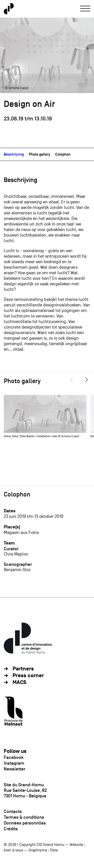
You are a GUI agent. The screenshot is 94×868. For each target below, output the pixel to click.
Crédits (11, 829)
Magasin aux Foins (21, 533)
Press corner (28, 676)
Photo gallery (39, 154)
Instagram (14, 763)
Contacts (13, 811)
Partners (23, 669)
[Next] (87, 380)
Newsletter (15, 769)
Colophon (63, 154)
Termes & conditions (24, 817)
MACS (19, 682)
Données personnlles (25, 823)
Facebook (14, 757)
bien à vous (14, 850)
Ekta (54, 850)
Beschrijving (14, 154)
